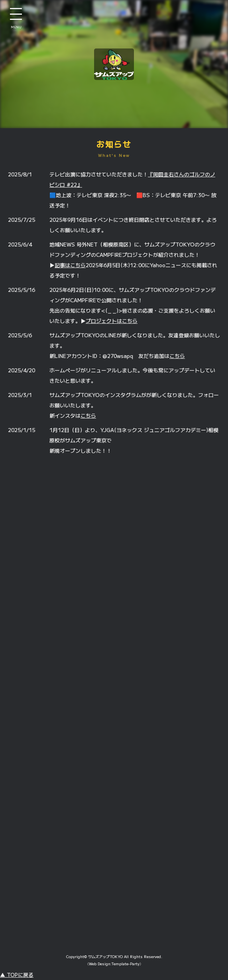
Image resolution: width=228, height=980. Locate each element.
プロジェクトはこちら (112, 321)
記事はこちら (70, 265)
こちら (177, 356)
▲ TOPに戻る (17, 975)
